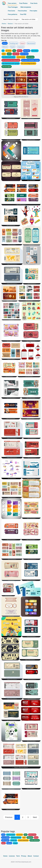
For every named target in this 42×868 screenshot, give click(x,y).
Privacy (24, 856)
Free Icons (11, 11)
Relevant (5, 47)
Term (18, 856)
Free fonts (34, 3)
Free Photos (23, 3)
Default (5, 43)
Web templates (26, 7)
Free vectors (12, 3)
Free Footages (13, 7)
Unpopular (21, 47)
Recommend (31, 43)
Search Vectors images (11, 19)
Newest (23, 43)
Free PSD (23, 14)
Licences (12, 856)
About (30, 856)
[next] (35, 817)
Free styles (33, 11)
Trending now (14, 43)
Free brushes (22, 11)
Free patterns (13, 14)
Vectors (10, 24)
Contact (36, 856)
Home (4, 24)
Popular (13, 47)
